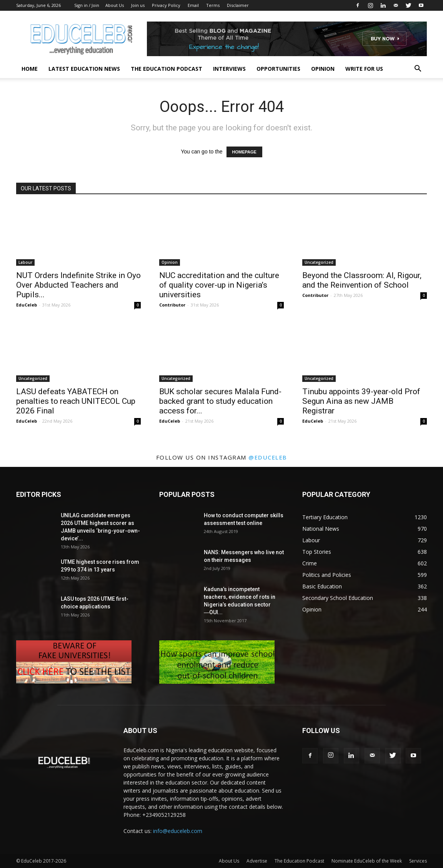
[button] (418, 69)
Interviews (229, 69)
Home (30, 69)
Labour (25, 262)
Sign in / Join (87, 5)
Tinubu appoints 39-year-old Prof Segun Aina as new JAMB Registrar (361, 401)
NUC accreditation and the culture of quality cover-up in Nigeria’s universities (219, 285)
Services (418, 861)
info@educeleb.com (178, 831)
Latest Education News (84, 69)
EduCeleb (27, 305)
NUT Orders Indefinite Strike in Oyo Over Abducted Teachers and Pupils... (78, 285)
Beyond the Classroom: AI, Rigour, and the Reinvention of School (362, 280)
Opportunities (278, 69)
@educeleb (268, 457)
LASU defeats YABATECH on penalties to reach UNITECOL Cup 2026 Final (76, 401)
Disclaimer (238, 5)
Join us (138, 5)
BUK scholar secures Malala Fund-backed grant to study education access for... (220, 401)
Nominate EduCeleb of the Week (367, 861)
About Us (115, 5)
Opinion (323, 69)
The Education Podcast (167, 69)
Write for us (364, 69)
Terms (213, 5)
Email (193, 5)
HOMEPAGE (244, 152)
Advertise (257, 861)
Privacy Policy (166, 5)
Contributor (172, 305)
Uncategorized (319, 262)
